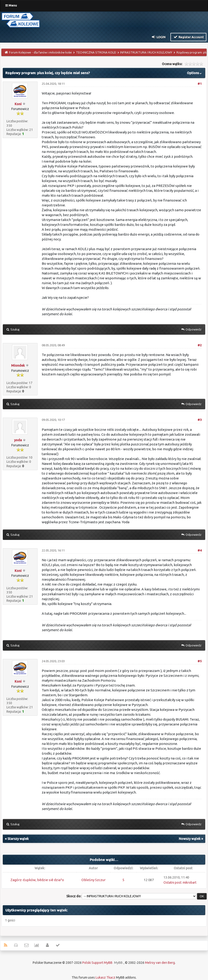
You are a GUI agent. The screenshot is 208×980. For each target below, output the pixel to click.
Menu (11, 5)
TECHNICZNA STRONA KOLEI (96, 52)
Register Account (188, 37)
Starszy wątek (18, 839)
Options (195, 73)
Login (158, 37)
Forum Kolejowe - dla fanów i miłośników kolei (40, 52)
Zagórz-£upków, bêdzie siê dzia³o (37, 880)
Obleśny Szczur (93, 880)
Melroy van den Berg (160, 963)
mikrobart (190, 882)
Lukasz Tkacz (105, 977)
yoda (18, 440)
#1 (200, 84)
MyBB (118, 963)
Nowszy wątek (190, 839)
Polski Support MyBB (97, 963)
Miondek (18, 366)
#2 (200, 345)
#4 (200, 550)
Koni (18, 104)
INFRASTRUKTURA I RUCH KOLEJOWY (146, 52)
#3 (200, 420)
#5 (200, 661)
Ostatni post (172, 882)
